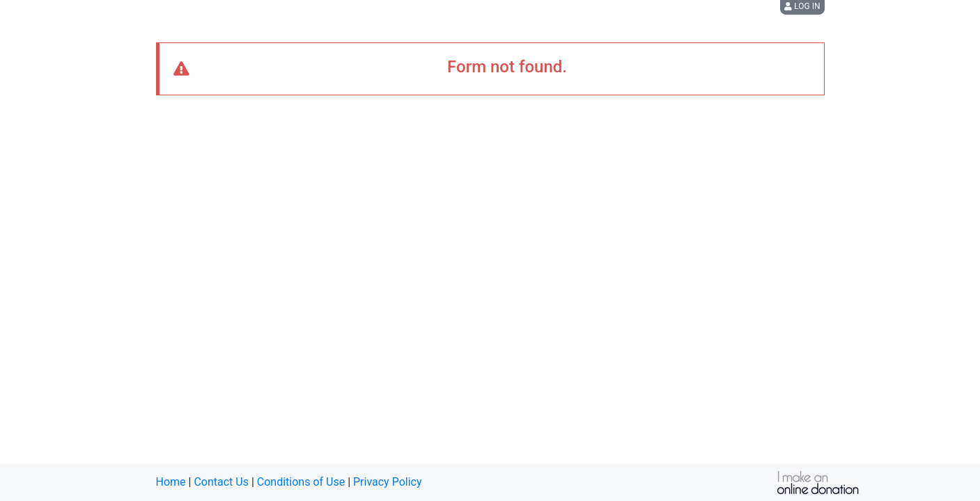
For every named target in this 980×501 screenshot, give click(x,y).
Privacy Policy (388, 482)
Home (171, 482)
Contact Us (221, 482)
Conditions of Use (301, 482)
